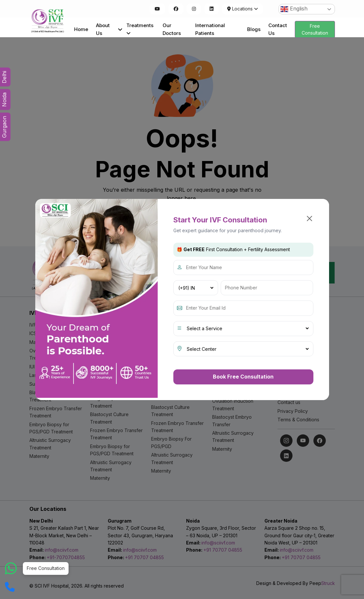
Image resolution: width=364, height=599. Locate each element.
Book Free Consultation (243, 377)
